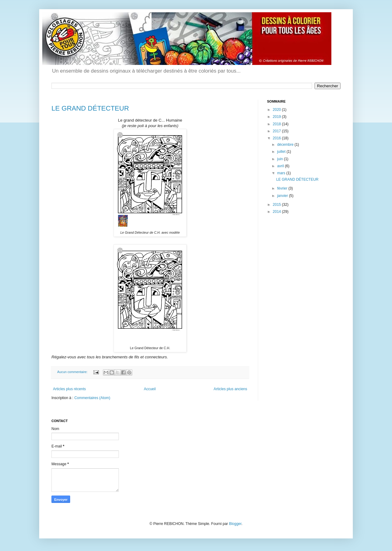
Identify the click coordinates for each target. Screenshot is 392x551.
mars (282, 173)
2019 (277, 117)
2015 (277, 205)
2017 (277, 131)
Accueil (150, 389)
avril (281, 166)
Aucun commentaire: (73, 372)
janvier (283, 196)
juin (281, 159)
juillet (282, 152)
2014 (277, 212)
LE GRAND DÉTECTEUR (90, 108)
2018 (277, 124)
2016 (277, 138)
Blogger (235, 524)
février (283, 188)
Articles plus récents (69, 389)
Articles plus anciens (230, 389)
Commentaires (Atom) (92, 398)
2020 (277, 110)
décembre (286, 145)
